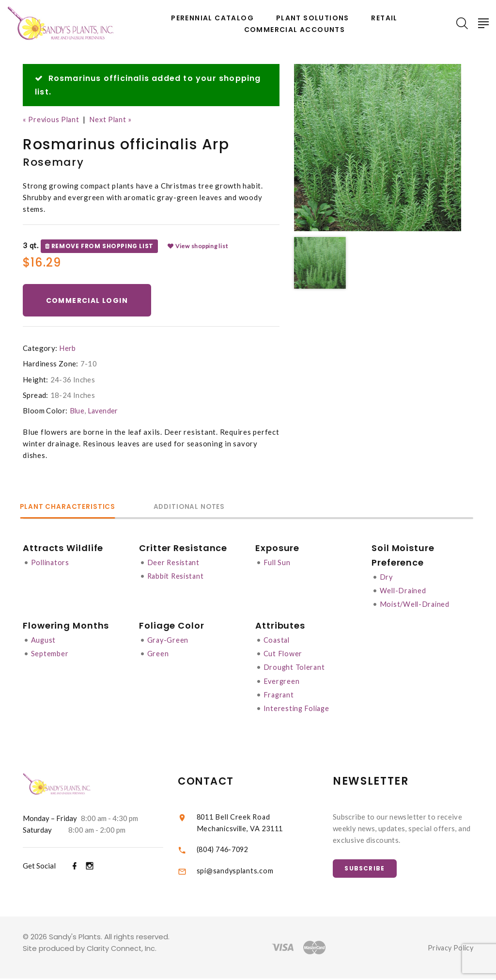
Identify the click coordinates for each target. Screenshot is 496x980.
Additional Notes (202, 508)
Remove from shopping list (99, 246)
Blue (77, 412)
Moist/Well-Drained (416, 605)
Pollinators (51, 563)
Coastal (277, 641)
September (50, 654)
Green (158, 654)
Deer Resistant (174, 563)
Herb (68, 349)
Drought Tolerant (295, 668)
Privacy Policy (449, 949)
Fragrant (279, 695)
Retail (384, 18)
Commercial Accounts (295, 30)
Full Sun (278, 563)
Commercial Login (89, 301)
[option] (378, 148)
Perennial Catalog (212, 18)
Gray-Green (169, 641)
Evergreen (282, 681)
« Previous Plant (52, 119)
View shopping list (198, 246)
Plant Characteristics (72, 508)
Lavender (104, 412)
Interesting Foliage (298, 709)
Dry (387, 578)
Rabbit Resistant (177, 577)
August (44, 641)
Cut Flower (283, 654)
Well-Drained (404, 591)
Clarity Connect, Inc (122, 950)
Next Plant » (114, 119)
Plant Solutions (313, 18)
